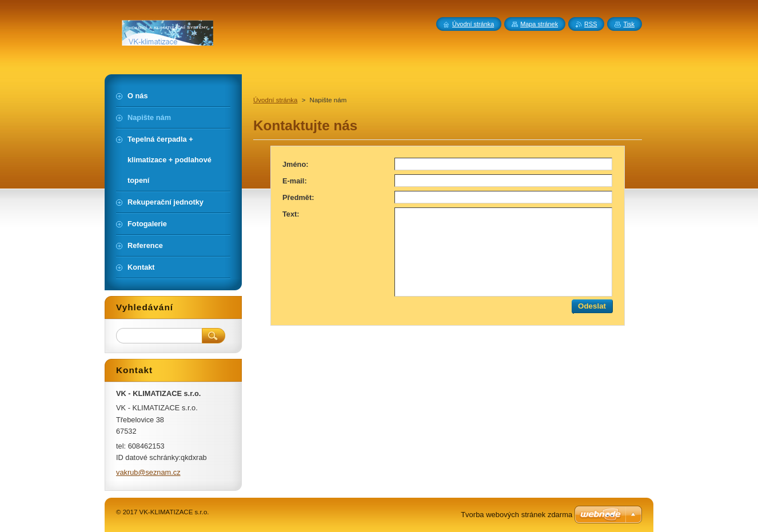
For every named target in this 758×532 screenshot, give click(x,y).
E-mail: (295, 181)
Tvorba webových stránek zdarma (516, 515)
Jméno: (296, 164)
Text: (291, 214)
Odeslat (592, 306)
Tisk (629, 24)
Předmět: (298, 197)
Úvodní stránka (275, 100)
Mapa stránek (539, 24)
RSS (591, 24)
